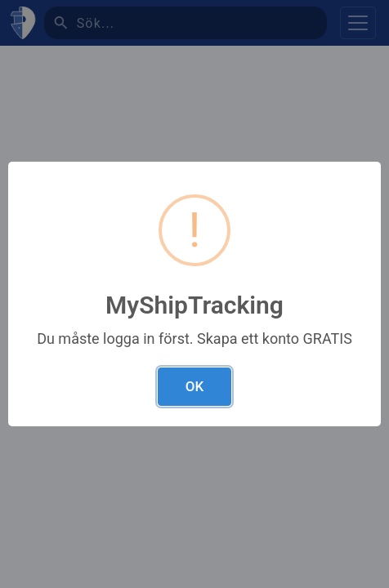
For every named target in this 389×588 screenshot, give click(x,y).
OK (194, 386)
